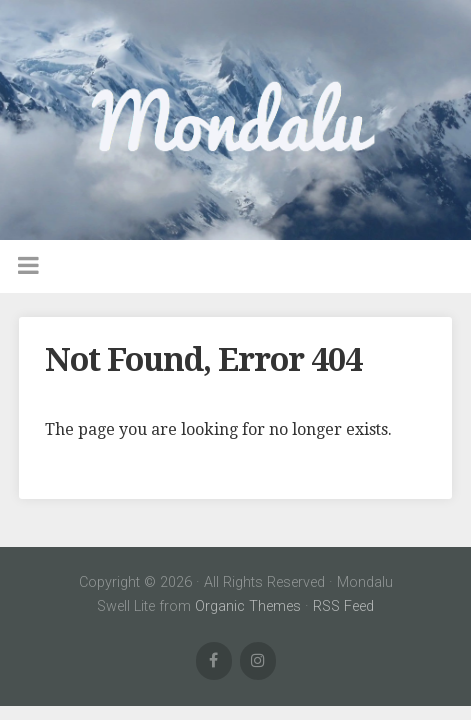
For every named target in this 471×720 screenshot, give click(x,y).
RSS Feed (343, 606)
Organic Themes (248, 606)
